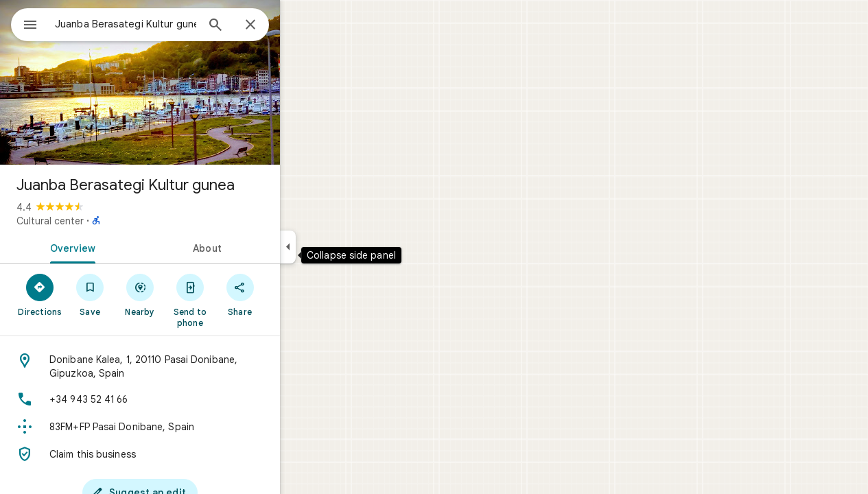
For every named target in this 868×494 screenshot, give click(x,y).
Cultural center (99, 221)
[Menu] (25, 23)
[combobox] (161, 24)
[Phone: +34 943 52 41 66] (189, 399)
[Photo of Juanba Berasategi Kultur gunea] (189, 82)
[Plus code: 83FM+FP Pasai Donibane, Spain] (189, 427)
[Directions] (90, 294)
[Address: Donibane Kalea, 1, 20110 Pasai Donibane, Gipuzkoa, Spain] (189, 366)
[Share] (289, 294)
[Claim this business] (189, 454)
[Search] (265, 26)
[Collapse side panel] (337, 247)
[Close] (300, 25)
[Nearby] (190, 294)
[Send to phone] (239, 300)
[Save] (140, 294)
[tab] (119, 247)
